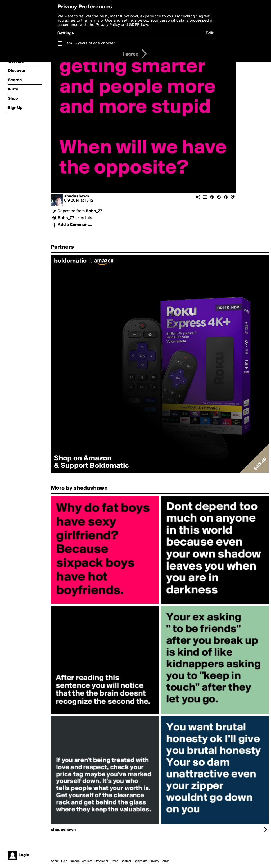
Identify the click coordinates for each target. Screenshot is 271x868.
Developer (101, 861)
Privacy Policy (108, 25)
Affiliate (87, 861)
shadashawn (76, 196)
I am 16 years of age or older (90, 43)
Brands (75, 861)
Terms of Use (100, 21)
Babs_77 (94, 211)
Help (64, 861)
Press (114, 861)
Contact (126, 861)
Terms (165, 861)
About (55, 861)
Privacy (154, 861)
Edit (210, 33)
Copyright (140, 861)
